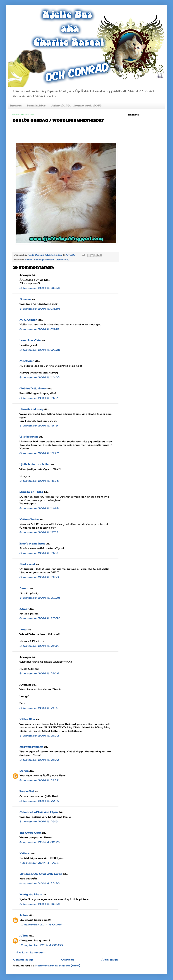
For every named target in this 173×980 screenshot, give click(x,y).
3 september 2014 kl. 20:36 (40, 598)
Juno (23, 629)
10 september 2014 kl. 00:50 (41, 945)
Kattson (25, 853)
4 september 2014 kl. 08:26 (40, 842)
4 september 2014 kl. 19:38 (39, 863)
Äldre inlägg (110, 960)
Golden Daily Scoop (33, 388)
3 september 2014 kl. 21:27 (39, 780)
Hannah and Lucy (31, 409)
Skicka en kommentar (31, 952)
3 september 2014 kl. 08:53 (40, 288)
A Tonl (24, 915)
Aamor (24, 588)
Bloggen (16, 106)
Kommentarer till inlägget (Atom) (58, 966)
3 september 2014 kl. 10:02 (40, 377)
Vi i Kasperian (29, 437)
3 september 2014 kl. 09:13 (39, 329)
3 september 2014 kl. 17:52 (39, 532)
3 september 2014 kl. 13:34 (39, 398)
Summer (25, 299)
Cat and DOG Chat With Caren (41, 874)
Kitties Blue (27, 719)
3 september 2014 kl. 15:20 (39, 453)
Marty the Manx (31, 894)
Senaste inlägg (23, 960)
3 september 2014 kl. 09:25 (40, 350)
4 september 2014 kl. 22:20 (40, 883)
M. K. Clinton (28, 320)
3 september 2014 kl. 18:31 (39, 553)
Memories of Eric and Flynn (39, 812)
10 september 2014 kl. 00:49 (41, 925)
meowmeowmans (31, 747)
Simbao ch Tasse (31, 492)
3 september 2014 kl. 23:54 (40, 821)
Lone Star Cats (30, 340)
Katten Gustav (29, 519)
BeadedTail (27, 791)
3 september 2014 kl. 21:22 (39, 736)
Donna (24, 771)
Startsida (67, 960)
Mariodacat (27, 564)
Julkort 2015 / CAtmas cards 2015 (76, 106)
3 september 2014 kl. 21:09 (39, 646)
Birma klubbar (36, 106)
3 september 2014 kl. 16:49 (39, 508)
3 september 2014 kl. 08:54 (40, 309)
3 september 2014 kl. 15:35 (39, 481)
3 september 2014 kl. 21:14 (39, 708)
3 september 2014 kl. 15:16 (39, 426)
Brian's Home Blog (32, 544)
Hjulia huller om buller (35, 464)
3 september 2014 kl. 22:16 (39, 801)
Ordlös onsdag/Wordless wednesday (47, 259)
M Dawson (27, 361)
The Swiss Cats (30, 833)
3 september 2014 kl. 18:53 (39, 577)
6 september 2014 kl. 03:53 (40, 904)
